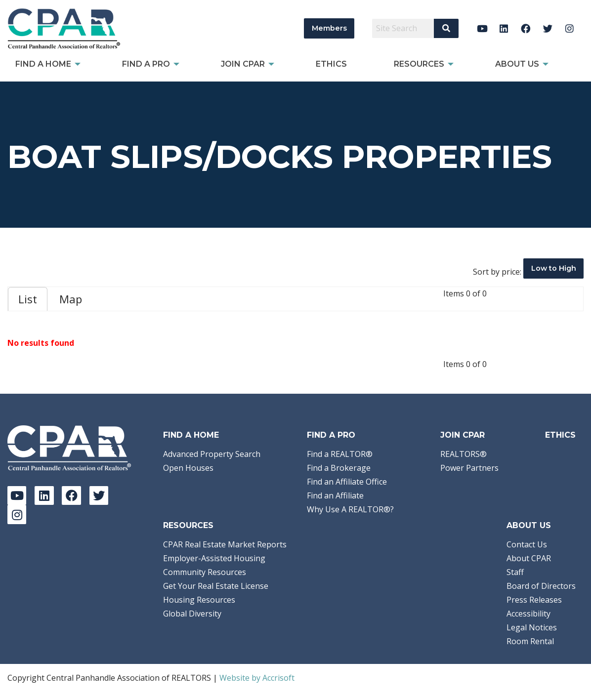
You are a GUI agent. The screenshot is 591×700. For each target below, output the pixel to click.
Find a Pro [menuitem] (146, 64)
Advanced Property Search (212, 454)
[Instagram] (570, 28)
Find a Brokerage (339, 468)
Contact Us (527, 544)
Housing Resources (199, 600)
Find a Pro (331, 435)
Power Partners (469, 468)
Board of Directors (541, 586)
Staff (515, 572)
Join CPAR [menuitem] (243, 64)
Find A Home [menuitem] (43, 64)
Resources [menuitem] (419, 64)
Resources (188, 525)
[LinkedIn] (504, 28)
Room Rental (530, 641)
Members (329, 28)
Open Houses (188, 468)
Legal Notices (532, 627)
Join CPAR (463, 435)
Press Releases (534, 600)
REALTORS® (464, 454)
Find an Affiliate (335, 495)
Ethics (560, 435)
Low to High (554, 268)
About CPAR (529, 558)
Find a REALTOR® (340, 454)
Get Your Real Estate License (216, 586)
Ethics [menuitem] (331, 64)
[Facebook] (526, 28)
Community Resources (205, 572)
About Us (529, 525)
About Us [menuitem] (517, 64)
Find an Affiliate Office (347, 482)
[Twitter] (548, 28)
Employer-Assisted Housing (214, 558)
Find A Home (191, 435)
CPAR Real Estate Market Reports (225, 544)
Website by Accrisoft (257, 678)
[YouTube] (482, 28)
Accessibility (528, 614)
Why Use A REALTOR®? (350, 509)
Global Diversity (192, 614)
